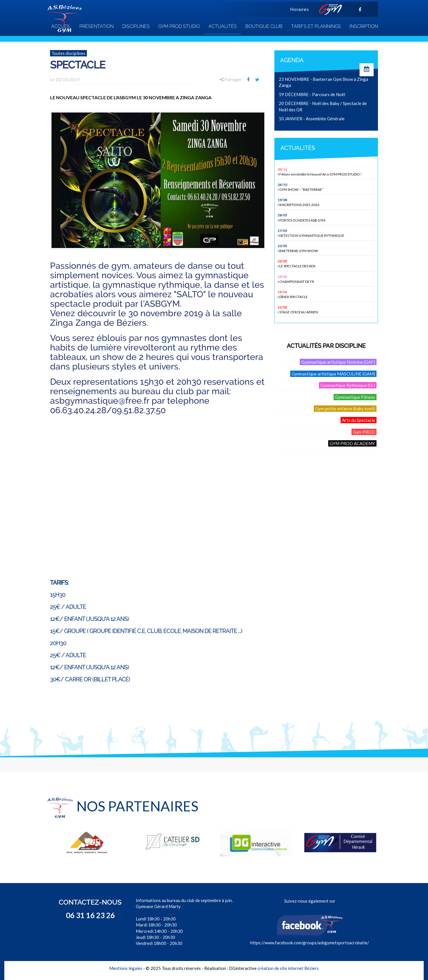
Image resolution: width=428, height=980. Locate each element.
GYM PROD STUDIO (179, 26)
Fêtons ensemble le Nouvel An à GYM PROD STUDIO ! (327, 172)
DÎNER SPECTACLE (327, 294)
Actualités (223, 26)
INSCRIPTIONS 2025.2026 (327, 202)
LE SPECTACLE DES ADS (327, 263)
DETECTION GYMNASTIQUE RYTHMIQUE (327, 233)
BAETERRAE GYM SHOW (327, 248)
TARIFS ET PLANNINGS (316, 26)
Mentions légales (126, 968)
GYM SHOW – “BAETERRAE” (327, 187)
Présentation (97, 26)
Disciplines (136, 26)
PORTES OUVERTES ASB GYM (327, 217)
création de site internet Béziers (288, 968)
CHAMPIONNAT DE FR (327, 279)
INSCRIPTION (364, 26)
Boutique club (264, 26)
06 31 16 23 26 (90, 915)
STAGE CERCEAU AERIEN (327, 309)
